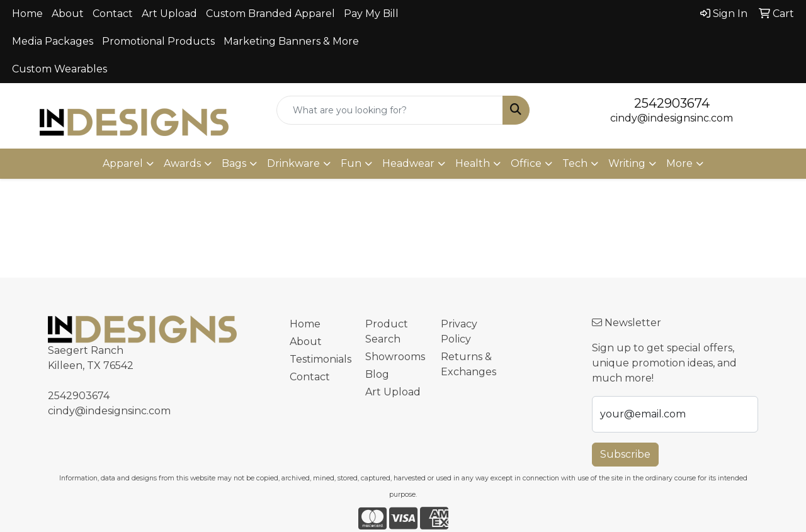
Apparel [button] (123, 163)
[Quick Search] (390, 110)
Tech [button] (575, 163)
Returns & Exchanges (468, 364)
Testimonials (320, 359)
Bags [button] (234, 163)
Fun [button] (351, 163)
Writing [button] (627, 163)
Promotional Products (158, 41)
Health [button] (473, 163)
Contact (113, 14)
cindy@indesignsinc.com (672, 118)
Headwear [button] (408, 163)
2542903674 (672, 103)
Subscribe (625, 454)
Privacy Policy (459, 331)
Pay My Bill (371, 14)
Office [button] (526, 163)
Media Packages (53, 41)
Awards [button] (182, 163)
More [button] (679, 163)
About (68, 14)
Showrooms (395, 357)
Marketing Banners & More (291, 41)
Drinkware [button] (293, 163)
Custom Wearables (60, 69)
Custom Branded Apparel (270, 14)
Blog (377, 374)
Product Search (387, 331)
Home (27, 14)
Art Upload (169, 14)
